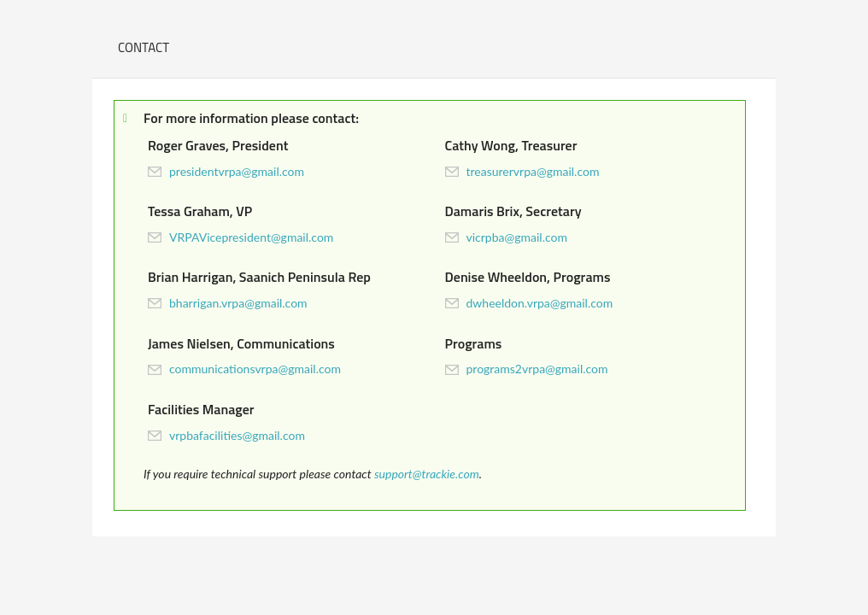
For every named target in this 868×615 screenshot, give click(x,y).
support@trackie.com (427, 474)
